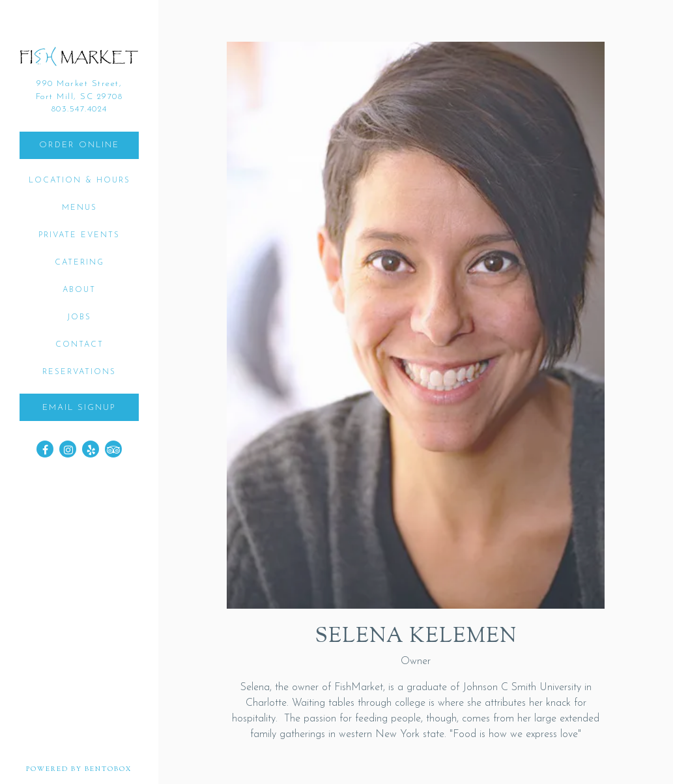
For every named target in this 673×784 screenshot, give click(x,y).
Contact (79, 345)
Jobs (79, 317)
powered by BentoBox (92, 769)
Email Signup (79, 408)
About (79, 290)
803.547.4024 (79, 109)
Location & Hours (79, 181)
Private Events (79, 235)
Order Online (79, 145)
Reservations (79, 372)
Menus (79, 208)
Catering (79, 263)
